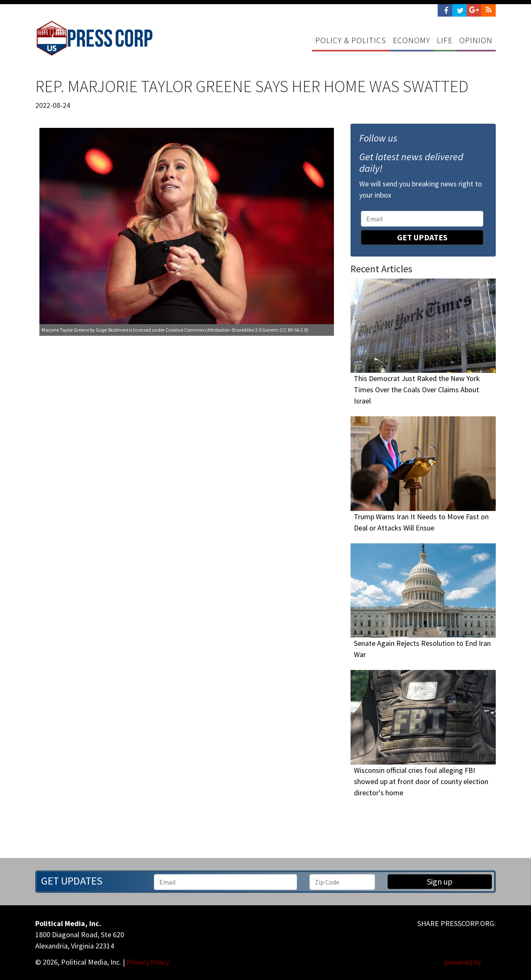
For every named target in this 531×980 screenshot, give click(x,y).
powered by (470, 962)
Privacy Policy (148, 962)
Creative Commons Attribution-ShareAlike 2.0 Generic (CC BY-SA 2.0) (237, 330)
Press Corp (95, 38)
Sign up (440, 881)
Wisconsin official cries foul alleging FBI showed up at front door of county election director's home (421, 781)
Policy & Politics (351, 40)
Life (445, 40)
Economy (412, 40)
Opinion (476, 40)
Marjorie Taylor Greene (65, 330)
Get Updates (422, 237)
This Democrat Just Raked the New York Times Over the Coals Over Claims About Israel (417, 390)
